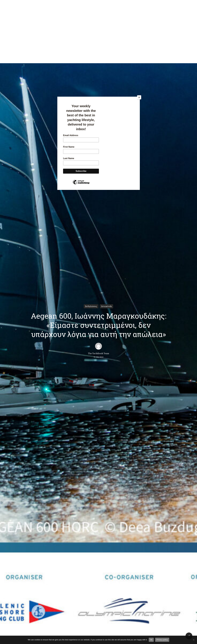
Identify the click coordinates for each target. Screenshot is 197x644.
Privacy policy (162, 640)
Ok (151, 640)
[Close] (139, 97)
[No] (194, 640)
